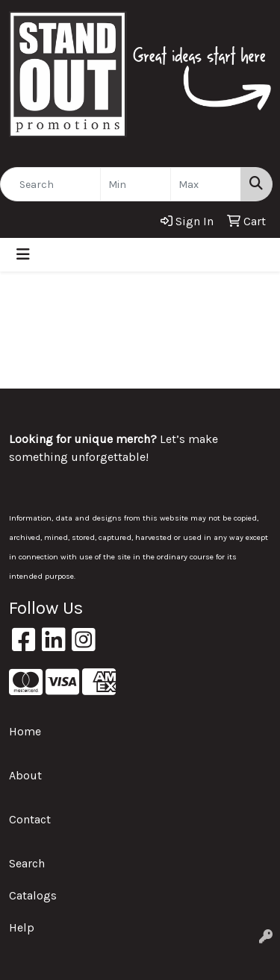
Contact (30, 819)
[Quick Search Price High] (206, 184)
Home (25, 731)
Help (22, 927)
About (25, 775)
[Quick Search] (50, 184)
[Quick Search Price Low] (136, 184)
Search (27, 863)
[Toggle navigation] (23, 255)
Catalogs (33, 895)
